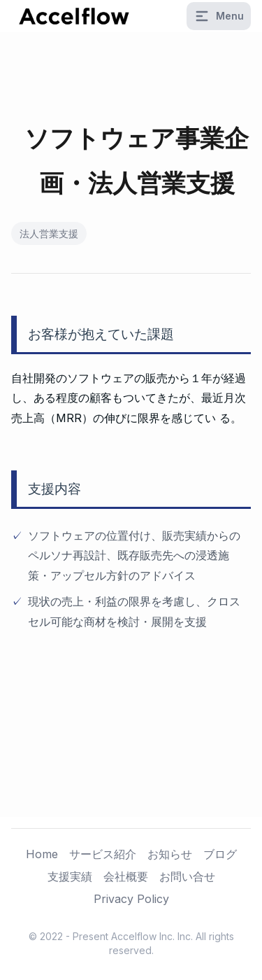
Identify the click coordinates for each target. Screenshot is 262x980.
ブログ (220, 854)
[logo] (74, 16)
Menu (219, 16)
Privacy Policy (131, 899)
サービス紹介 (103, 854)
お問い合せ (187, 876)
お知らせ (170, 854)
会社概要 (126, 876)
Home (42, 854)
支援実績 (70, 876)
